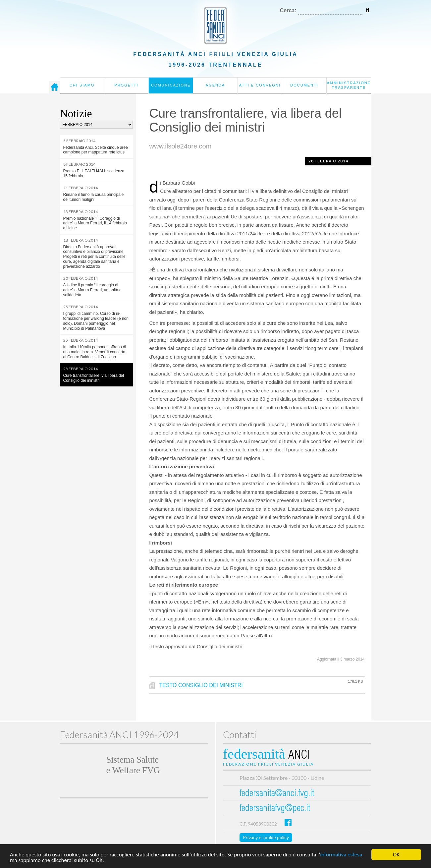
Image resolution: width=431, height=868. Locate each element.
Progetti (126, 85)
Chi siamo (82, 85)
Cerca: (288, 10)
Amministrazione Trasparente (349, 85)
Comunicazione (171, 85)
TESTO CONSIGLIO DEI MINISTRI (201, 685)
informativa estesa (341, 855)
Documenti (304, 85)
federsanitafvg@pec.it (275, 809)
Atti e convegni (260, 85)
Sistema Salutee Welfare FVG (133, 765)
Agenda (215, 85)
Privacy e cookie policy (266, 837)
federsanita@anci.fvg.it (277, 794)
